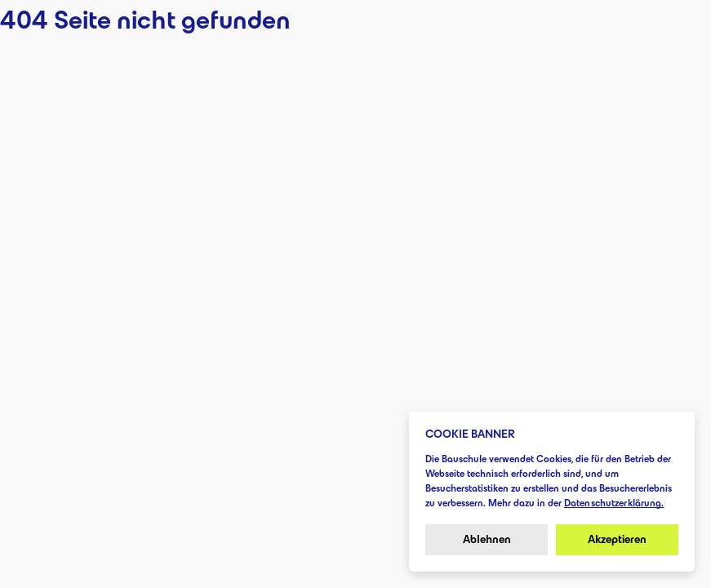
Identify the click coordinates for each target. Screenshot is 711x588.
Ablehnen (487, 539)
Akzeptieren (617, 539)
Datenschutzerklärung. (614, 503)
